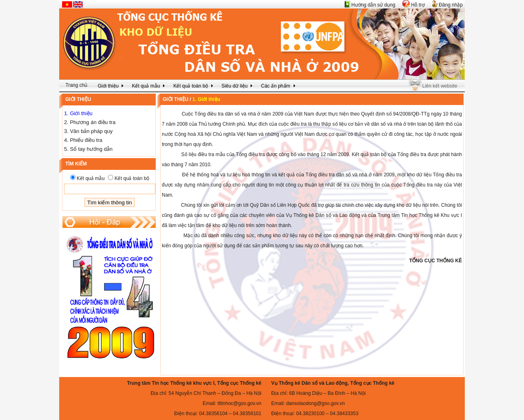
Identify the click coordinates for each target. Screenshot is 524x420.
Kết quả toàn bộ (132, 178)
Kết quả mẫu (91, 178)
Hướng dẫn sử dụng (373, 5)
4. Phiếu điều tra (83, 140)
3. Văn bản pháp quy (88, 131)
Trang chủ (77, 85)
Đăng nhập (451, 5)
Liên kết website (440, 86)
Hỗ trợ (418, 5)
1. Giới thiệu (78, 113)
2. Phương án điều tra (90, 122)
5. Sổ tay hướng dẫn (88, 149)
